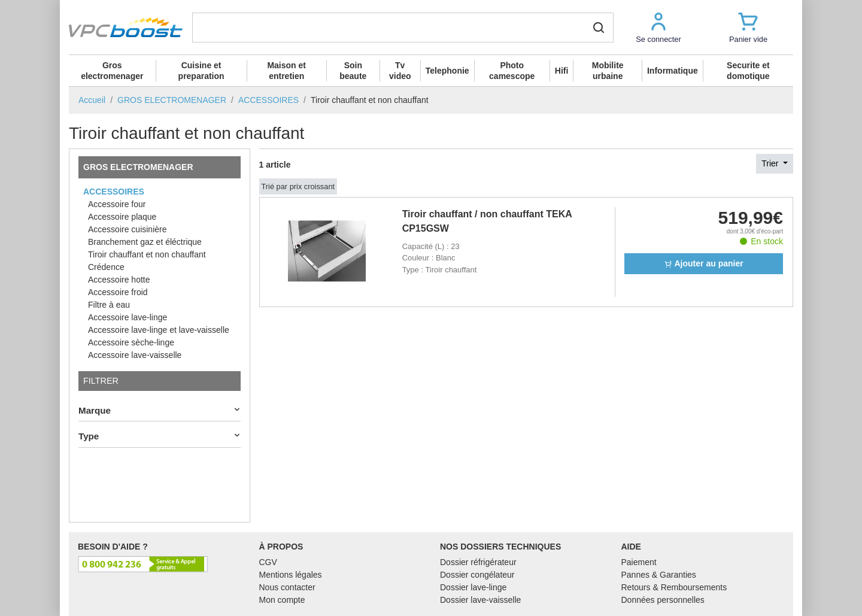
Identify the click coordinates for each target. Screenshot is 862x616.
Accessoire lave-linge (128, 317)
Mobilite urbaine (608, 71)
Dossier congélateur (477, 575)
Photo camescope (512, 71)
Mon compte (282, 600)
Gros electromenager (112, 71)
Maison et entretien (286, 71)
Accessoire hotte (119, 280)
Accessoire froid (118, 292)
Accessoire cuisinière (128, 229)
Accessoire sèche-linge (131, 342)
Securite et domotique (748, 71)
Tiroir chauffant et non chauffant (147, 254)
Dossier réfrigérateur (478, 562)
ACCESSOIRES (114, 192)
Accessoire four (117, 204)
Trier (771, 163)
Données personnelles (663, 600)
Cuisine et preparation (201, 71)
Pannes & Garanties (659, 575)
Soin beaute (353, 71)
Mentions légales (291, 575)
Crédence (106, 267)
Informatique (673, 71)
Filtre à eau (109, 305)
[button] (658, 27)
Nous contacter (287, 587)
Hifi (562, 71)
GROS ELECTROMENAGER (138, 167)
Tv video (400, 71)
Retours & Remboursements (674, 587)
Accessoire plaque (122, 217)
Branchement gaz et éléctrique (145, 242)
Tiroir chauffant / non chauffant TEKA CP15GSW (487, 221)
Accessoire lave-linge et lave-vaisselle (159, 330)
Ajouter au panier (704, 263)
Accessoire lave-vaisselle (135, 355)
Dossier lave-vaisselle (480, 600)
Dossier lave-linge (473, 587)
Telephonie (447, 71)
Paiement (639, 562)
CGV (268, 562)
